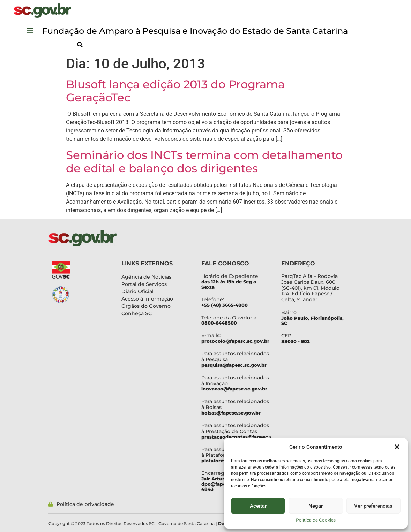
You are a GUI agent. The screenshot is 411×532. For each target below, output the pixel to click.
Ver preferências (373, 506)
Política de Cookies (316, 520)
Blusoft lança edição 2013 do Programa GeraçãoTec (175, 91)
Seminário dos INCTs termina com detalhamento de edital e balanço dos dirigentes (204, 162)
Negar (316, 506)
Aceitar (258, 506)
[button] (397, 447)
